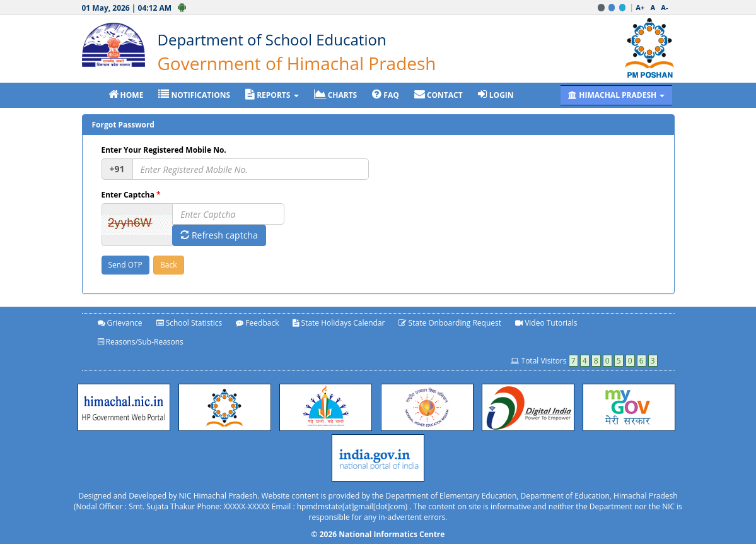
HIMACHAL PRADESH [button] (616, 95)
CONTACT (439, 94)
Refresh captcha (219, 235)
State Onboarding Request (450, 323)
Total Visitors (584, 361)
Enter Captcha (131, 195)
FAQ (386, 94)
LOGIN (496, 94)
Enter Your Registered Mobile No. (164, 150)
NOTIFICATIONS (194, 94)
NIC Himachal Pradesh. (219, 496)
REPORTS (272, 94)
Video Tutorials (546, 323)
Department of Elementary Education (451, 496)
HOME (126, 94)
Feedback (257, 323)
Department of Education (565, 496)
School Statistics (189, 323)
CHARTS (336, 94)
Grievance (120, 323)
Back (168, 265)
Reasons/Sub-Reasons (141, 342)
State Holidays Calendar (339, 323)
